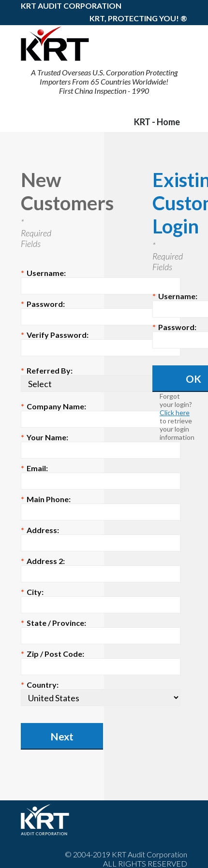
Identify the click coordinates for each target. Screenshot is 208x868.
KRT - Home (157, 122)
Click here (175, 412)
